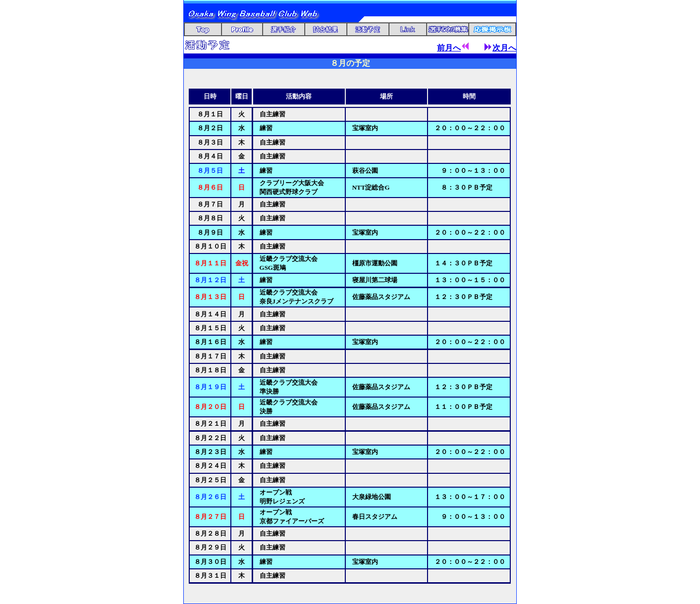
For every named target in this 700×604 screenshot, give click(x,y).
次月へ (500, 48)
